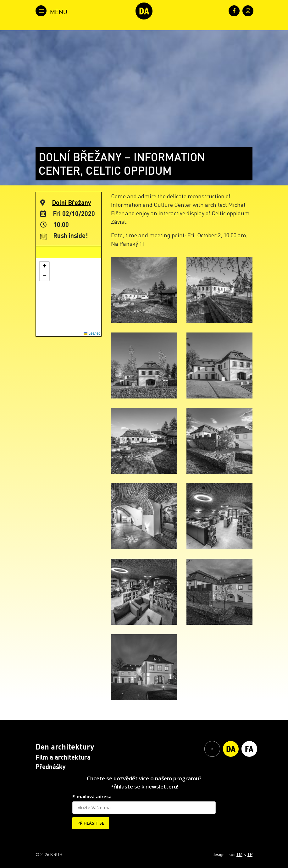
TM (239, 854)
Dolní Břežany (72, 202)
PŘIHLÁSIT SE (91, 823)
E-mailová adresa (92, 797)
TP (250, 854)
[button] (44, 266)
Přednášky (51, 766)
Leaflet (92, 333)
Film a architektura (63, 757)
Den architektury (65, 747)
